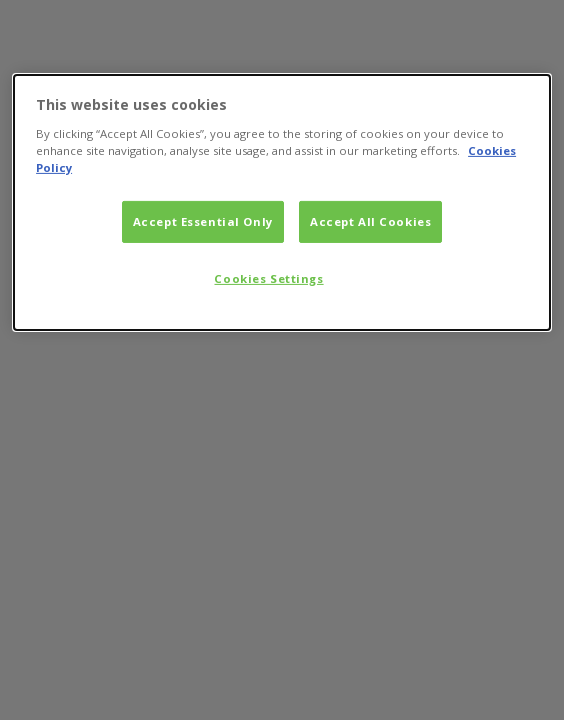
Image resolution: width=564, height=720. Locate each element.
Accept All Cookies (370, 221)
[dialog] (282, 202)
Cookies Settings (268, 278)
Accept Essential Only (203, 221)
